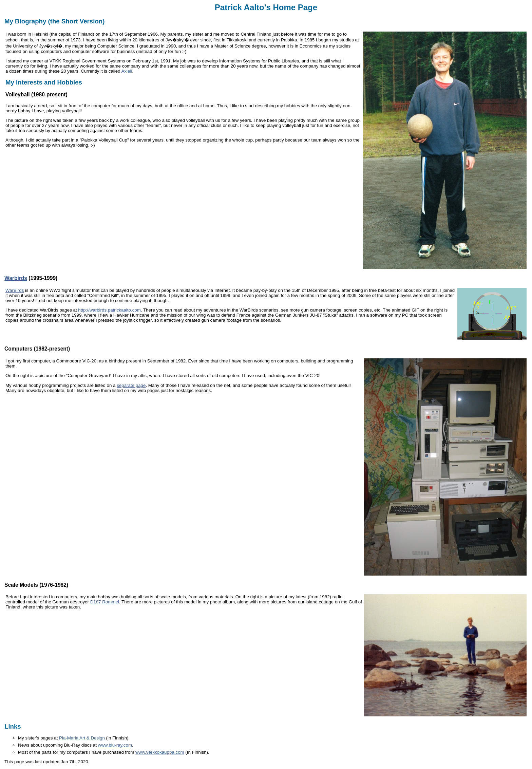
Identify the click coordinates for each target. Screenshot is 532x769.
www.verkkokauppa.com (160, 752)
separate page (131, 385)
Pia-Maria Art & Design (82, 738)
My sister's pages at (39, 738)
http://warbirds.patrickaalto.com (109, 310)
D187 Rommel (105, 602)
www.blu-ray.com (115, 745)
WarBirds (15, 290)
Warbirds (16, 278)
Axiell (127, 71)
